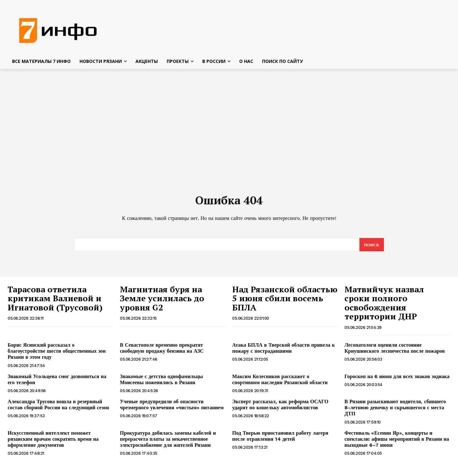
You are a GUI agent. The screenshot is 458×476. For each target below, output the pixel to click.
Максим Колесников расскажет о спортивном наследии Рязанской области (280, 382)
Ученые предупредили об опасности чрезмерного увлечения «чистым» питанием (172, 407)
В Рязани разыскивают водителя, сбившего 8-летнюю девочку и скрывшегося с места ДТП (395, 410)
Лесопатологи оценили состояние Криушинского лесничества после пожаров (395, 350)
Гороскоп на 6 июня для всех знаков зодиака (397, 379)
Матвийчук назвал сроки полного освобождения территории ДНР (384, 305)
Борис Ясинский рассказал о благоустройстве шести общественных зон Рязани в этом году (57, 353)
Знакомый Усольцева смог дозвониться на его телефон (57, 382)
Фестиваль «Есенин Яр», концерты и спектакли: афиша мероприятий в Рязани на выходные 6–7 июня (397, 441)
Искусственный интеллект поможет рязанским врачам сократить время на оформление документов (53, 441)
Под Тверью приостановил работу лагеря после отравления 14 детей (280, 438)
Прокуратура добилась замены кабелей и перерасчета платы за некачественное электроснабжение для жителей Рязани (168, 441)
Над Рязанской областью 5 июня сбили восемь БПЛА (285, 300)
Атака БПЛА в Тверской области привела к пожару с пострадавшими (284, 350)
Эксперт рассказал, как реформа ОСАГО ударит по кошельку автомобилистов (280, 407)
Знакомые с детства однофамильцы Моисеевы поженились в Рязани (161, 382)
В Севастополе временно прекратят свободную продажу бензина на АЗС (162, 350)
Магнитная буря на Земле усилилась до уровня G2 (162, 300)
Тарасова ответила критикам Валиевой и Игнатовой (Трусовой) (55, 300)
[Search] (371, 247)
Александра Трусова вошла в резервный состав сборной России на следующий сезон (58, 407)
